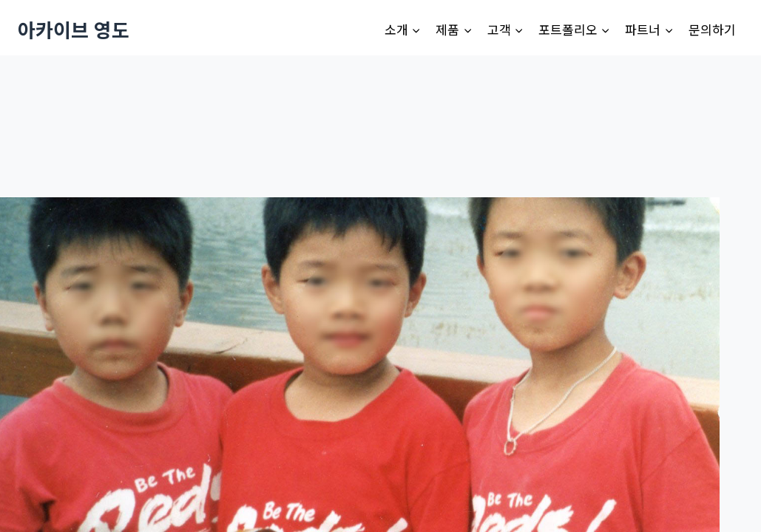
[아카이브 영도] (74, 29)
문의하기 (712, 29)
